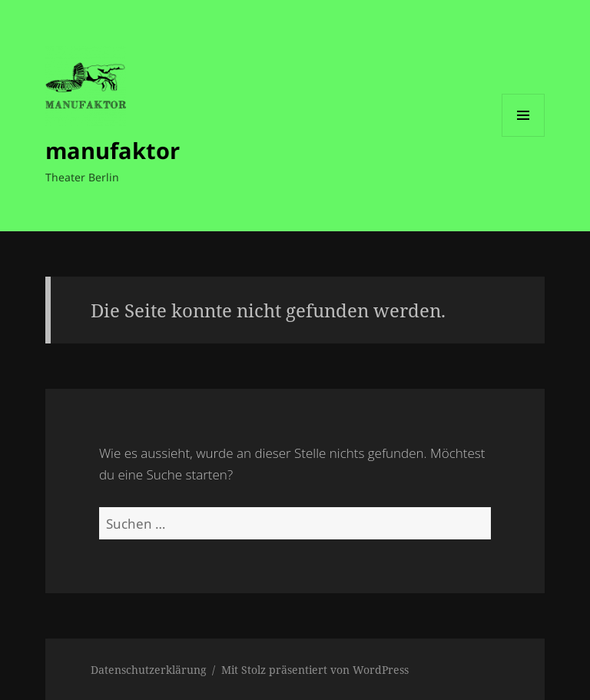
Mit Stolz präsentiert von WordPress (315, 670)
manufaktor (113, 150)
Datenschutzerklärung (149, 670)
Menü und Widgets (524, 136)
